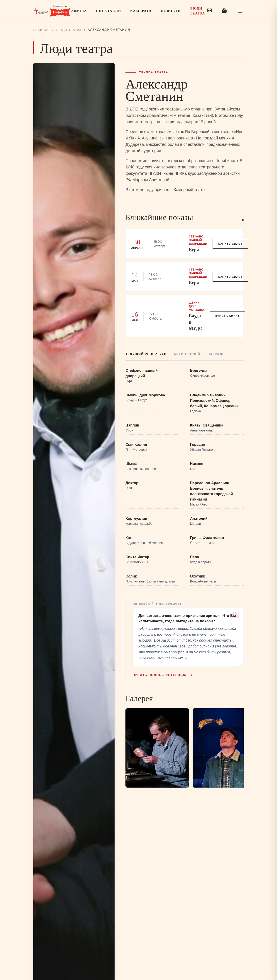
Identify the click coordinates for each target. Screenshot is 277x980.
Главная (42, 30)
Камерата (141, 11)
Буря (194, 250)
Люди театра (197, 11)
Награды (216, 354)
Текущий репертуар (146, 354)
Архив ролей (187, 354)
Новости (171, 11)
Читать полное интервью (163, 675)
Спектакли (109, 11)
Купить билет (230, 244)
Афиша (79, 11)
